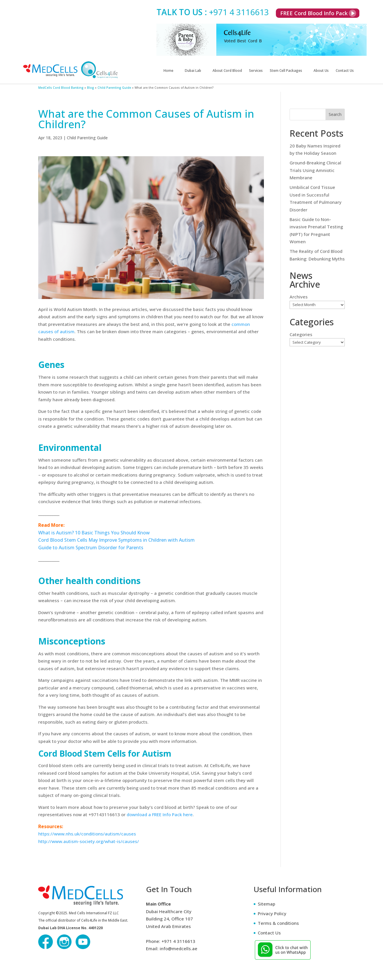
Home (168, 71)
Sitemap (267, 904)
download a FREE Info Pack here (160, 814)
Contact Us (345, 71)
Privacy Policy (272, 913)
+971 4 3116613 (239, 12)
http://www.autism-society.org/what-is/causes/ (89, 841)
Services (256, 71)
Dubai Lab (193, 71)
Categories (301, 334)
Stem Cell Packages (286, 71)
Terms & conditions (278, 923)
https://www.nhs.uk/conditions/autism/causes (87, 834)
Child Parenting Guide (87, 138)
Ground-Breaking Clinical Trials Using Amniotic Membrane (315, 170)
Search (335, 114)
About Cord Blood (227, 71)
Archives (299, 297)
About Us (321, 71)
